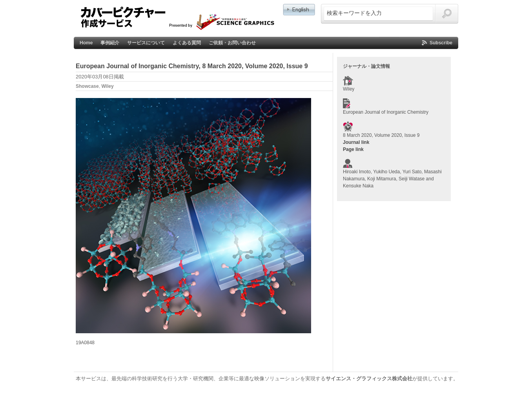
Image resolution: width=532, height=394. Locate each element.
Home (86, 43)
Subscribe (441, 43)
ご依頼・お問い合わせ (232, 43)
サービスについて (146, 43)
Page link (353, 149)
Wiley (107, 86)
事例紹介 (110, 43)
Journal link (356, 142)
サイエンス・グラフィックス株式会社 (369, 379)
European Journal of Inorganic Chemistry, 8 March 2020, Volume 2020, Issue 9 (192, 66)
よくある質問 (187, 43)
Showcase (87, 86)
